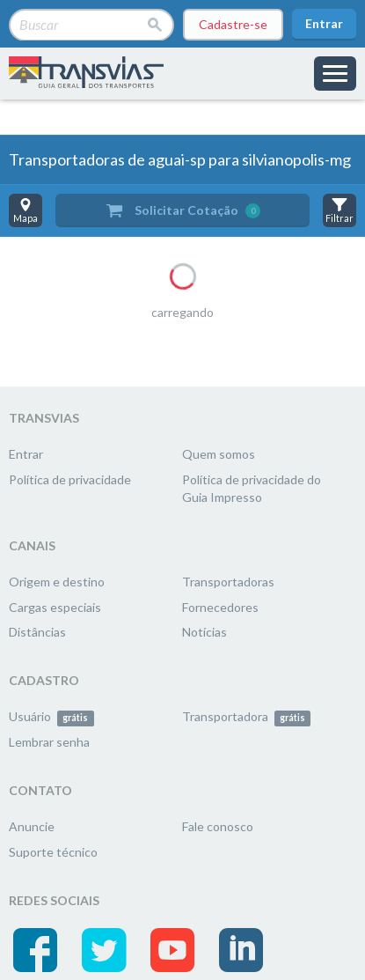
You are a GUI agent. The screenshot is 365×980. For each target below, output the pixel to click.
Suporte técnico (53, 852)
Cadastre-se (233, 24)
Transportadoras (228, 582)
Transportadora (247, 716)
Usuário (51, 716)
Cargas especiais (55, 607)
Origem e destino (57, 582)
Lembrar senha (49, 742)
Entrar (324, 23)
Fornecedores (220, 607)
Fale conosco (218, 826)
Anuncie (32, 826)
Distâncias (37, 632)
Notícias (204, 632)
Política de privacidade (70, 479)
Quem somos (219, 454)
